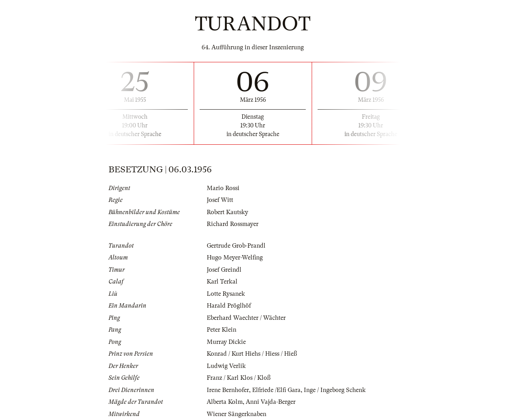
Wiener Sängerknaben (237, 414)
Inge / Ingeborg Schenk (335, 390)
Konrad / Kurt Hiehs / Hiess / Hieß (252, 354)
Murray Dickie (226, 342)
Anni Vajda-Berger (271, 402)
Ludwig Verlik (226, 366)
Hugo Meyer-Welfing (235, 258)
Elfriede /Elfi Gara (276, 390)
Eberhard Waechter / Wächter (246, 318)
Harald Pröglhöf (229, 306)
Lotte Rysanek (226, 294)
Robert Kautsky (227, 212)
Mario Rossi (223, 188)
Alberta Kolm (225, 402)
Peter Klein (222, 330)
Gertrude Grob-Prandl (236, 246)
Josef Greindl (224, 270)
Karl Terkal (222, 282)
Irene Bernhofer (228, 390)
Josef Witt (220, 200)
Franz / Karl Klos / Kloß (239, 378)
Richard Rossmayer (233, 224)
